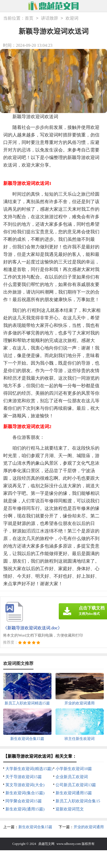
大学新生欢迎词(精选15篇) (29, 769)
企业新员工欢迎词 (72, 777)
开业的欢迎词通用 (89, 827)
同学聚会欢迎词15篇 (24, 801)
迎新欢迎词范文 (70, 809)
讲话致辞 (50, 18)
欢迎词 (72, 18)
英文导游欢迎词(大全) (25, 785)
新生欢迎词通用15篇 (74, 793)
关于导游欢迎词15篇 (24, 777)
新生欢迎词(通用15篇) (25, 809)
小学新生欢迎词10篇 (74, 769)
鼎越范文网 (46, 844)
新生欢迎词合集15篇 (35, 827)
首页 (29, 18)
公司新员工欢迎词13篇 (76, 785)
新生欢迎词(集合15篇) (25, 793)
